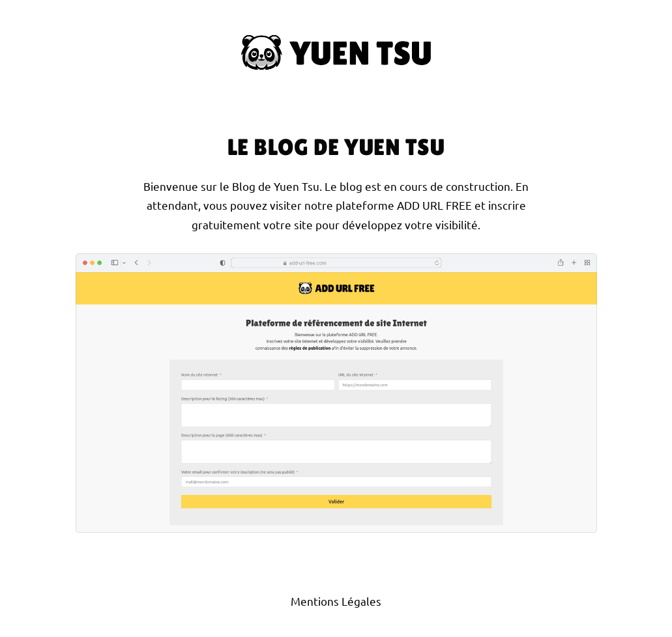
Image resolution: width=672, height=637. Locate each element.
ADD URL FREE (434, 205)
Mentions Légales (336, 601)
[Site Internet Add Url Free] (336, 393)
